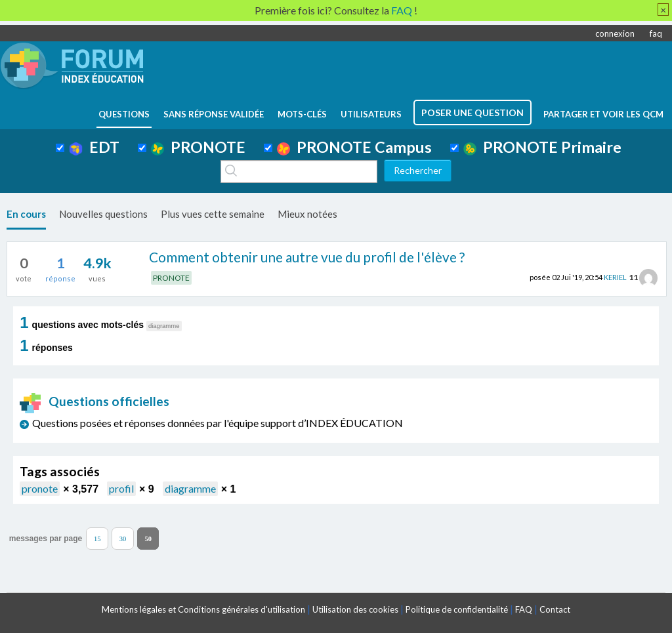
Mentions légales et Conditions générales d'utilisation (203, 609)
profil (121, 488)
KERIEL (615, 277)
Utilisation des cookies (355, 609)
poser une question (472, 112)
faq (656, 33)
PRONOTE (198, 147)
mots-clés (302, 114)
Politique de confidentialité (457, 609)
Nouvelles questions (103, 214)
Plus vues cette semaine (213, 214)
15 (97, 538)
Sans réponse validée (214, 114)
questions (124, 114)
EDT (94, 147)
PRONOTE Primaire (542, 147)
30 (123, 538)
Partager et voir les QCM (603, 114)
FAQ (524, 609)
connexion (615, 33)
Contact (555, 609)
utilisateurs (371, 114)
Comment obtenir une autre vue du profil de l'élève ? (307, 257)
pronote (40, 488)
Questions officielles (94, 401)
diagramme (190, 488)
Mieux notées (307, 214)
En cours (26, 214)
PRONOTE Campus (354, 147)
